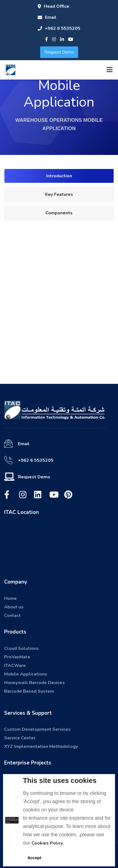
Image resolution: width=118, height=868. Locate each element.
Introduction (59, 176)
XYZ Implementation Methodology (41, 746)
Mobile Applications (26, 674)
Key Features (59, 194)
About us (14, 607)
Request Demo (59, 52)
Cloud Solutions (21, 648)
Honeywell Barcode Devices (34, 683)
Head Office (53, 6)
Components (59, 213)
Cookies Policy (47, 843)
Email (47, 17)
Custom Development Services (37, 729)
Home (11, 598)
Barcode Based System (29, 691)
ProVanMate (17, 657)
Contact (12, 616)
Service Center (20, 738)
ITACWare (15, 666)
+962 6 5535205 (59, 28)
